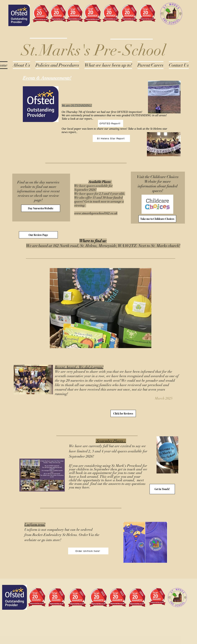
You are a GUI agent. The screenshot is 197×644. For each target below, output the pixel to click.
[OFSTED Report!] (111, 123)
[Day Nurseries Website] (41, 208)
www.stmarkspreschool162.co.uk (96, 213)
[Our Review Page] (38, 235)
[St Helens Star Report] (111, 138)
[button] (101, 308)
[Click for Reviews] (123, 413)
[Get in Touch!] (162, 489)
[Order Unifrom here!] (88, 551)
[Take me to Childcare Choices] (157, 219)
